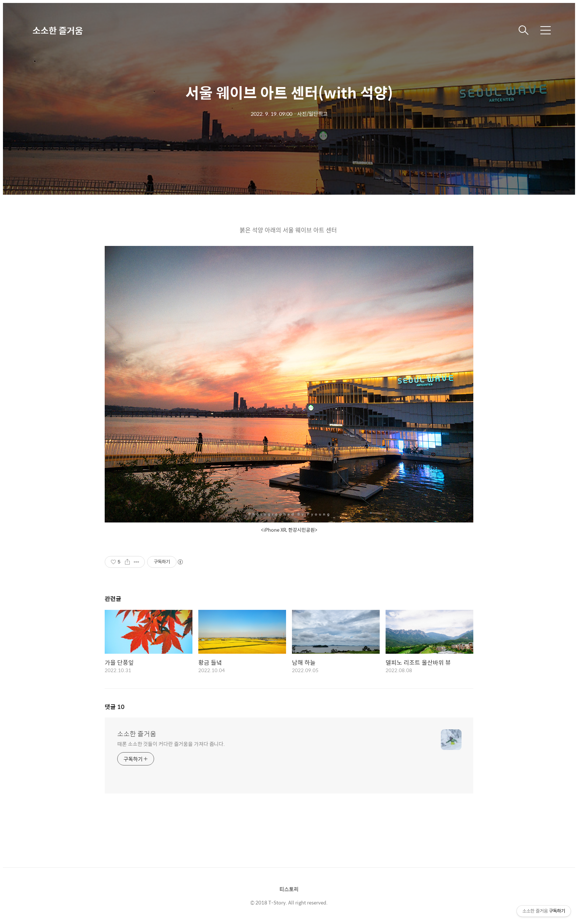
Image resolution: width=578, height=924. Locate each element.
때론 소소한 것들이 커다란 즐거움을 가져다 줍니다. (171, 744)
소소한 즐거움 (58, 30)
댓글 (115, 707)
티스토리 (289, 889)
